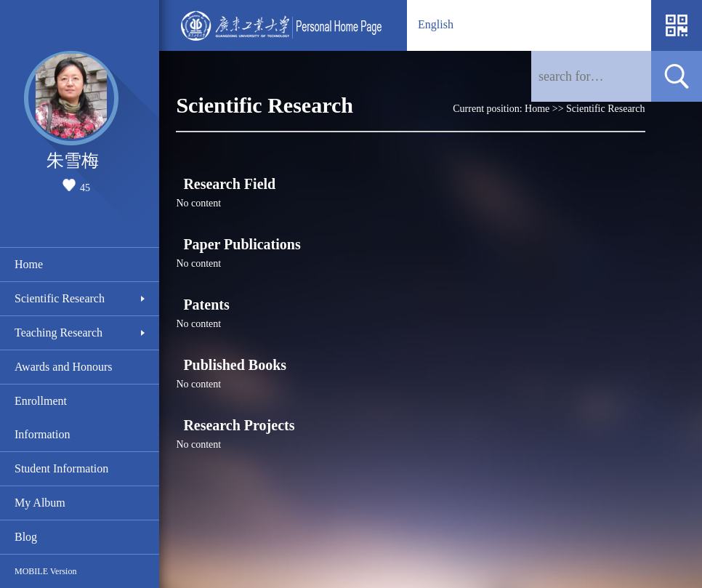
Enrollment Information (42, 418)
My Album (40, 503)
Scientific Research (60, 298)
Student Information (61, 468)
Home (29, 264)
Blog (26, 537)
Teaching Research (58, 333)
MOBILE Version (45, 571)
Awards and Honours (64, 367)
